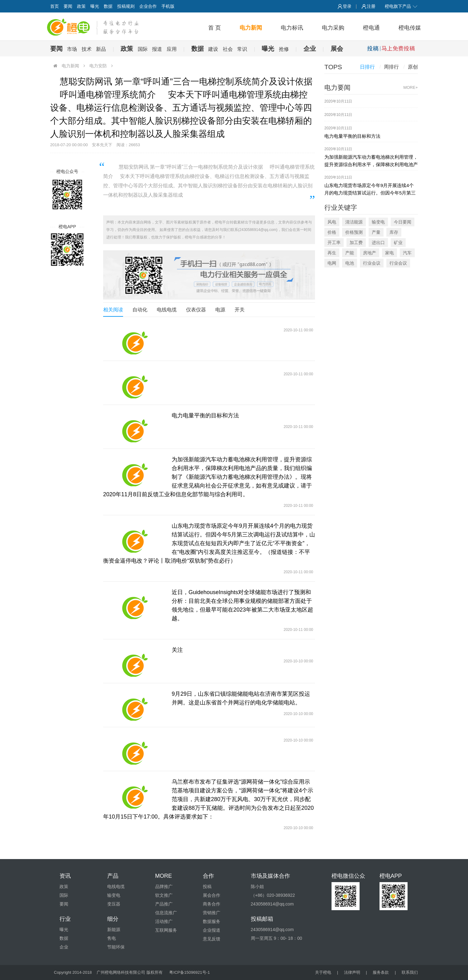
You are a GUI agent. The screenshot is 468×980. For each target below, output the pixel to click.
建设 (213, 49)
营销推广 (212, 913)
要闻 (68, 6)
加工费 (356, 243)
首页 (55, 6)
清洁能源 (354, 222)
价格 (332, 232)
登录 (344, 6)
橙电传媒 (410, 28)
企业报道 (212, 930)
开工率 (334, 243)
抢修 (284, 49)
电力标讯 (292, 28)
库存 (394, 232)
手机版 (168, 6)
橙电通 (371, 28)
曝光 (95, 6)
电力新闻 (251, 28)
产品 (113, 876)
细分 (113, 919)
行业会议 (372, 263)
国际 (143, 49)
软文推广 (164, 895)
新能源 (114, 930)
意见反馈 (212, 939)
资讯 (65, 876)
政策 (81, 6)
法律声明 (352, 972)
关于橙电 (323, 972)
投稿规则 (126, 6)
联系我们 (410, 972)
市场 (72, 49)
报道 (157, 49)
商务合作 (212, 904)
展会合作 (212, 895)
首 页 (215, 28)
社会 (228, 49)
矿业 (398, 243)
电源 (220, 310)
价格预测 (354, 232)
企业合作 (148, 6)
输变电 (378, 222)
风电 (332, 222)
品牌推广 (164, 886)
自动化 (140, 310)
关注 (177, 650)
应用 (172, 49)
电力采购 (333, 28)
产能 (350, 253)
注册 (368, 6)
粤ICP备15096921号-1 (189, 972)
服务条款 (381, 972)
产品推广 (164, 904)
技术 (87, 49)
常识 (242, 49)
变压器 (114, 904)
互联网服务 (166, 930)
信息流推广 (166, 913)
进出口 (378, 243)
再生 (332, 253)
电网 (332, 263)
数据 (108, 6)
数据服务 (212, 921)
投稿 (207, 886)
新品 (101, 49)
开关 (240, 310)
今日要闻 (403, 222)
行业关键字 (341, 207)
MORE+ (411, 87)
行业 (65, 919)
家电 (389, 253)
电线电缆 (167, 310)
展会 (337, 49)
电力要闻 (337, 87)
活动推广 (164, 921)
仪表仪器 (196, 310)
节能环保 (116, 947)
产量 (376, 232)
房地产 (370, 253)
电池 (350, 263)
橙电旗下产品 (401, 6)
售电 (112, 938)
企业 (310, 49)
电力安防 (98, 66)
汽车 (407, 253)
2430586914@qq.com (272, 930)
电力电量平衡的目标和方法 (205, 416)
